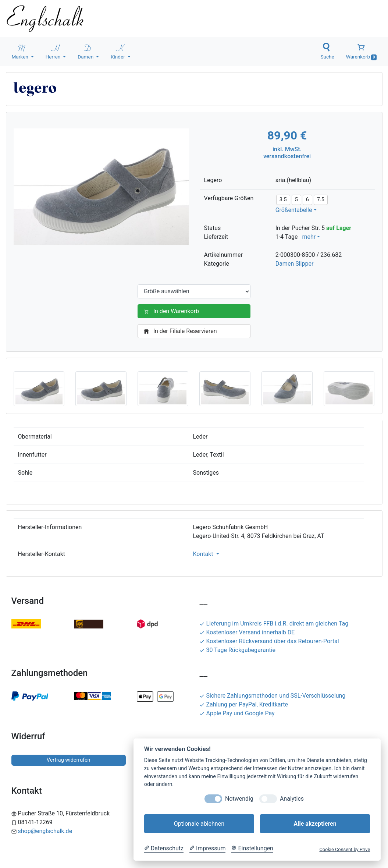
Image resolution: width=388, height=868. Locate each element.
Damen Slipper (295, 264)
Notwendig (239, 799)
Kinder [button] (118, 51)
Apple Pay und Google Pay (237, 713)
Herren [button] (54, 51)
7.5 (321, 200)
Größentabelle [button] (294, 210)
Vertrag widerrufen (69, 760)
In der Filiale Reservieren (182, 331)
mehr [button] (309, 237)
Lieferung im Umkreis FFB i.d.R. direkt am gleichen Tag (274, 623)
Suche (327, 51)
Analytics (292, 799)
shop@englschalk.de (45, 831)
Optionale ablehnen (199, 824)
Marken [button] (21, 51)
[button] (39, 388)
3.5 (283, 200)
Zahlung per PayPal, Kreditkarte (244, 704)
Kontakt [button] (204, 554)
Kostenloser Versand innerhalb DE (247, 632)
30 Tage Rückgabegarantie (237, 650)
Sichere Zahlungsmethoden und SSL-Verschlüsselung (272, 696)
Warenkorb (361, 52)
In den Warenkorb (173, 311)
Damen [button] (86, 51)
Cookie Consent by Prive (345, 849)
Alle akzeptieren (315, 824)
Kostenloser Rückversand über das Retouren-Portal (269, 641)
